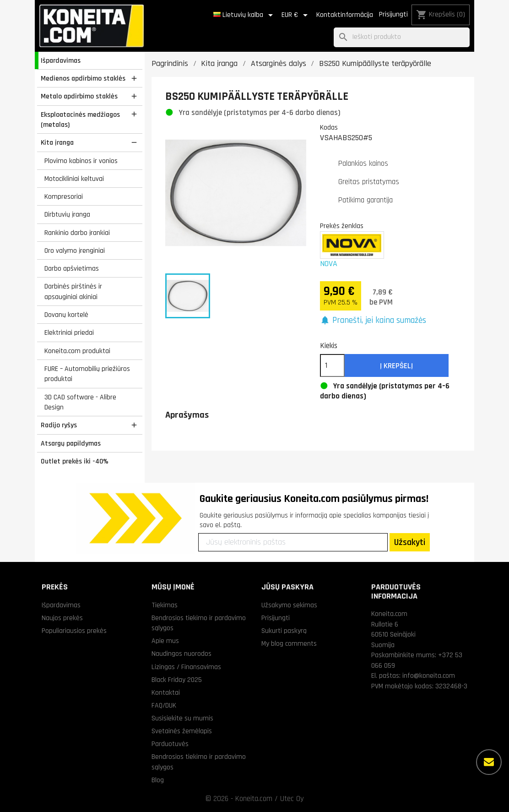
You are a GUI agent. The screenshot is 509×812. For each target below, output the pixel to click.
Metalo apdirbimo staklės (79, 96)
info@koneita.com (429, 676)
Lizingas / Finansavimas (186, 667)
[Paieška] (402, 37)
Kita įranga (57, 142)
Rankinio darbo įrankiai (77, 233)
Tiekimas (165, 605)
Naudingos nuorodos (181, 654)
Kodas (329, 127)
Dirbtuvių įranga (67, 214)
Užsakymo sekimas (289, 605)
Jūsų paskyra (287, 587)
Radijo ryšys (59, 425)
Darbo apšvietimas (72, 268)
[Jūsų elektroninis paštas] (293, 542)
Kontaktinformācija (345, 15)
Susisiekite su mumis (182, 718)
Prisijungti (393, 14)
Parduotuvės (170, 744)
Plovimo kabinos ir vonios (81, 161)
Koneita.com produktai (77, 351)
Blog (158, 780)
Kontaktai (166, 692)
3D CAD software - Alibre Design (80, 402)
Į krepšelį (396, 366)
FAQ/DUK (164, 705)
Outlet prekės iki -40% (75, 461)
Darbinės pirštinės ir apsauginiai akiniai (73, 292)
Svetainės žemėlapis (182, 731)
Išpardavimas (61, 60)
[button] (373, 321)
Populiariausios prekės (74, 631)
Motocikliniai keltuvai (74, 179)
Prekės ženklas (342, 226)
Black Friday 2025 (177, 680)
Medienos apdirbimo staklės (83, 78)
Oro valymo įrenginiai (75, 251)
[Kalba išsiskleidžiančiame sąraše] (245, 15)
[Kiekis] (332, 365)
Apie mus (165, 641)
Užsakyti (410, 542)
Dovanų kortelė (66, 315)
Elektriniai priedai (69, 332)
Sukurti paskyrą (284, 631)
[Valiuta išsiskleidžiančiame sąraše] (296, 15)
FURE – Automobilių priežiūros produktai (87, 374)
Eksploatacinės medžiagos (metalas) (80, 120)
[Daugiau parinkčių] (489, 762)
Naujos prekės (62, 618)
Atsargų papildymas (71, 443)
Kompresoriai (64, 196)
